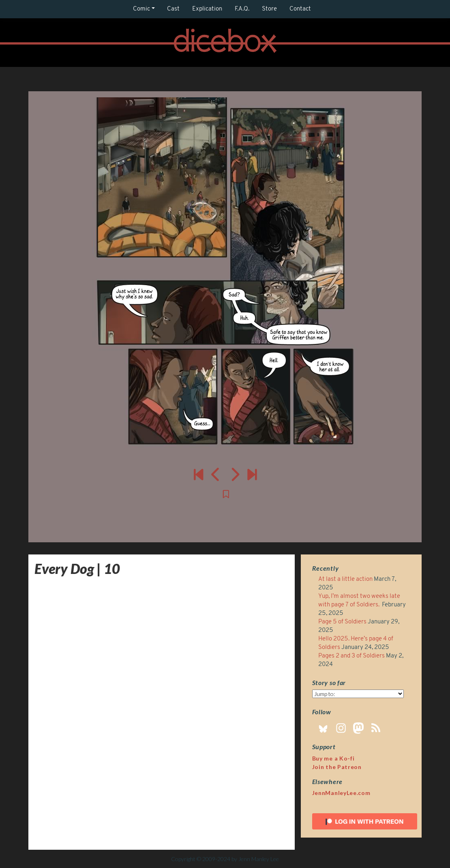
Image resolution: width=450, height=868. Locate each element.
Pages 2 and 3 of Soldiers (351, 656)
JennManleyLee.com (341, 793)
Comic (141, 9)
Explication (207, 9)
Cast (173, 9)
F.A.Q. (242, 9)
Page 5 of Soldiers (342, 622)
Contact (300, 9)
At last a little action (345, 579)
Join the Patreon (337, 767)
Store (269, 9)
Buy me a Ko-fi (333, 758)
